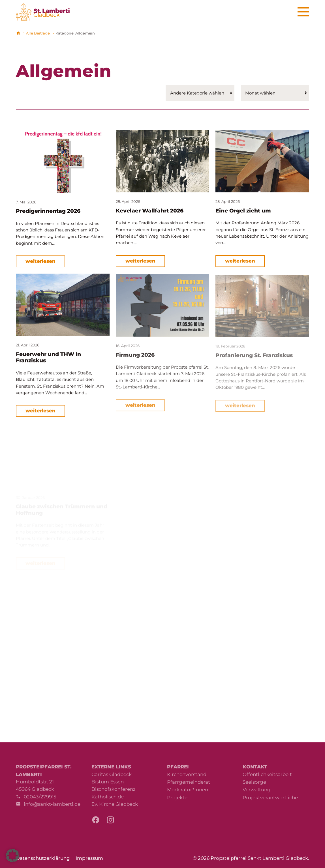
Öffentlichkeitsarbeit (267, 774)
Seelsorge (254, 782)
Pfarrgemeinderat (189, 782)
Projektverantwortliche (270, 798)
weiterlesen (40, 261)
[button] (12, 856)
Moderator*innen (188, 790)
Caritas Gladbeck (112, 774)
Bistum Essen (108, 782)
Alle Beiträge (38, 33)
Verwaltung (257, 790)
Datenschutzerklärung (43, 858)
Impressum (89, 858)
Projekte (177, 798)
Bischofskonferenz (114, 789)
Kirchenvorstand (187, 774)
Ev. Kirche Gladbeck (115, 804)
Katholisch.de (108, 797)
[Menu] (303, 12)
